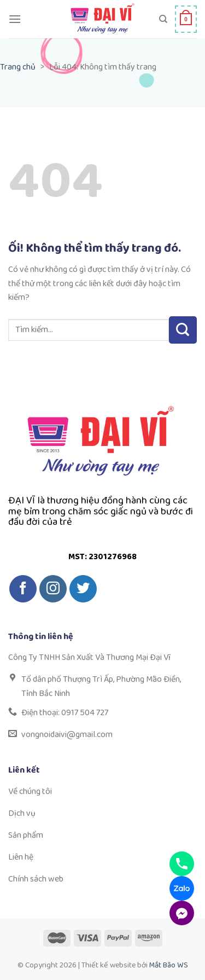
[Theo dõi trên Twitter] (83, 589)
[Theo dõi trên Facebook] (23, 589)
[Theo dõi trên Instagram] (53, 589)
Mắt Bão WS (169, 965)
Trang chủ (18, 67)
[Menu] (15, 19)
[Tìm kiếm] (163, 19)
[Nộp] (183, 330)
